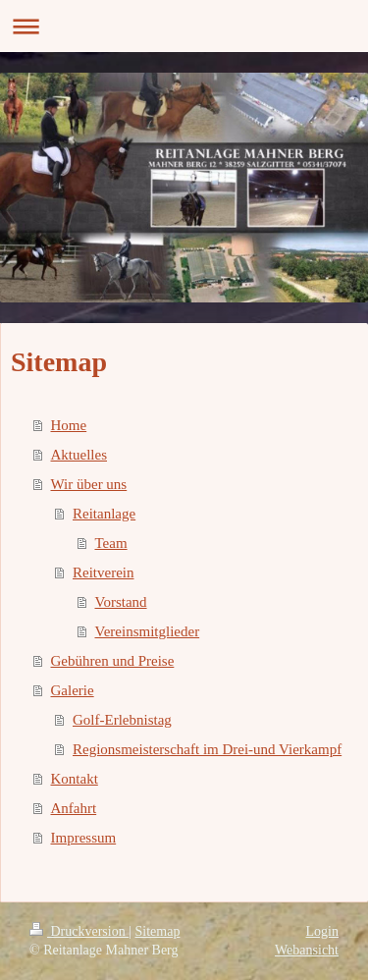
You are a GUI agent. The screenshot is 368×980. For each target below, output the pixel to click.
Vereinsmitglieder (148, 631)
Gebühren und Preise (113, 661)
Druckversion (79, 931)
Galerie (73, 690)
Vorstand (121, 602)
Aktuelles (79, 455)
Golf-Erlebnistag (122, 720)
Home (69, 425)
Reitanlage (104, 514)
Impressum (84, 838)
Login (322, 931)
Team (111, 543)
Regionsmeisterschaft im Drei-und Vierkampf (207, 749)
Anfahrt (74, 808)
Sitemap (158, 931)
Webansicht (307, 950)
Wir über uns (89, 484)
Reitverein (103, 572)
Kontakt (75, 779)
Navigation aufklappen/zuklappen (184, 26)
